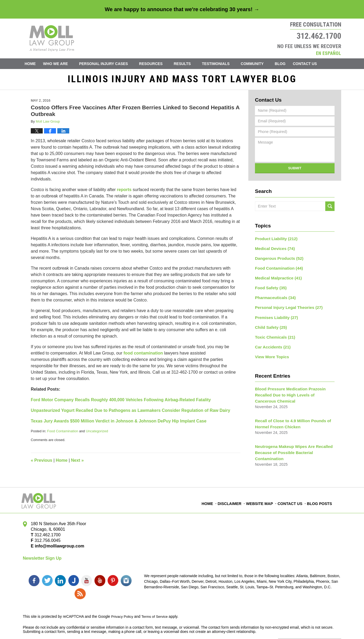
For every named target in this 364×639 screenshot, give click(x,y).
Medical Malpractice (276, 278)
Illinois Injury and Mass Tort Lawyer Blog (52, 38)
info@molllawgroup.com (57, 544)
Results (190, 64)
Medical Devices (273, 250)
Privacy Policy (123, 602)
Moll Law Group (67, 628)
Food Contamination (62, 433)
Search (330, 208)
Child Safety (270, 324)
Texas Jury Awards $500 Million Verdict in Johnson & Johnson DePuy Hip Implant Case (119, 423)
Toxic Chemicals (273, 333)
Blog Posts (320, 499)
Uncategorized (97, 433)
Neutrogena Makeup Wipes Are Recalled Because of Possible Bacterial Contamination (290, 444)
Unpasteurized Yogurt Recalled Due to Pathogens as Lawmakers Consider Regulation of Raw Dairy (131, 413)
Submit (295, 170)
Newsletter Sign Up (42, 557)
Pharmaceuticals (274, 296)
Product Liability (274, 240)
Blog (288, 64)
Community (260, 64)
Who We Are (63, 64)
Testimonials (223, 64)
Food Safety (269, 287)
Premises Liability (275, 315)
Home (34, 64)
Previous (42, 462)
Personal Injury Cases (111, 64)
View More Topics (270, 352)
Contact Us (316, 64)
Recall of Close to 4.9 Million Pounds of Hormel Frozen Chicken (290, 417)
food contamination (143, 355)
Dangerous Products (277, 259)
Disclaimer (231, 499)
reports (124, 192)
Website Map (261, 499)
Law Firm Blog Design (316, 628)
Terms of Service (156, 602)
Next (77, 462)
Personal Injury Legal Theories (286, 305)
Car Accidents (271, 343)
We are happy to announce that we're (182, 9)
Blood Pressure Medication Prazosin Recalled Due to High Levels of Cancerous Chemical (292, 389)
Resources (159, 64)
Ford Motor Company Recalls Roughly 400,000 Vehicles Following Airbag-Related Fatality (121, 402)
